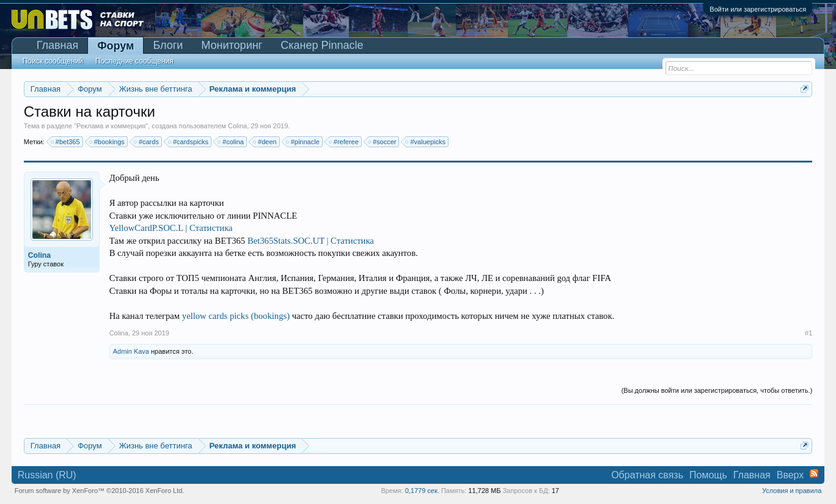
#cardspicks (189, 142)
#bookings (108, 142)
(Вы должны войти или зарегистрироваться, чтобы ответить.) (717, 390)
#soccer (383, 142)
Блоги (168, 45)
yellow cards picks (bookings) (236, 316)
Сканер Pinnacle (322, 45)
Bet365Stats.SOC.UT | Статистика (311, 241)
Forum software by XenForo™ (100, 491)
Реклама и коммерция (111, 126)
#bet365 (66, 142)
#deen (266, 142)
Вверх (790, 475)
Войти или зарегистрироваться (758, 9)
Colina (237, 126)
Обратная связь (647, 475)
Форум (116, 46)
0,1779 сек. (422, 491)
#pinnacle (303, 142)
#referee (344, 142)
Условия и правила (792, 491)
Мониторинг (232, 45)
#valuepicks (426, 142)
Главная (58, 45)
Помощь (708, 475)
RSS (814, 473)
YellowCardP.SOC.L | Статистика (171, 228)
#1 (809, 333)
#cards (147, 142)
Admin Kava (131, 351)
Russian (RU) (47, 475)
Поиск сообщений (53, 61)
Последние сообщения (134, 61)
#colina (231, 142)
